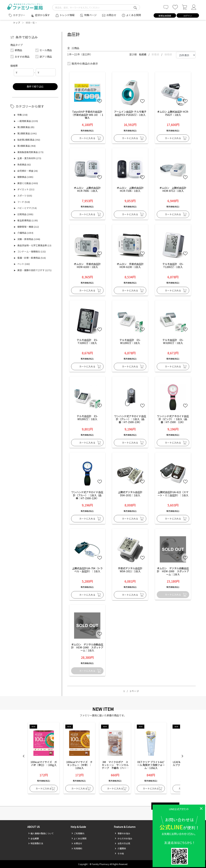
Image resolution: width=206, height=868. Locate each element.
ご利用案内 (78, 833)
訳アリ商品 (44, 57)
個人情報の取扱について (41, 833)
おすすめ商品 (20, 57)
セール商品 (44, 50)
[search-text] (96, 7)
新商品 (16, 50)
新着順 (156, 54)
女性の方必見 (122, 843)
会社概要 (34, 838)
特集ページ (90, 15)
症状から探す (42, 15)
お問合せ (111, 15)
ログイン (188, 16)
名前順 (143, 54)
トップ (17, 23)
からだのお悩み (123, 838)
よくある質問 (133, 15)
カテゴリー (19, 15)
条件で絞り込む (35, 86)
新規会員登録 (165, 16)
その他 (119, 853)
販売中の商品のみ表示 (83, 63)
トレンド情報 (67, 15)
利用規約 (77, 848)
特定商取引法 (36, 843)
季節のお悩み (122, 833)
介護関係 (120, 848)
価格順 (168, 54)
